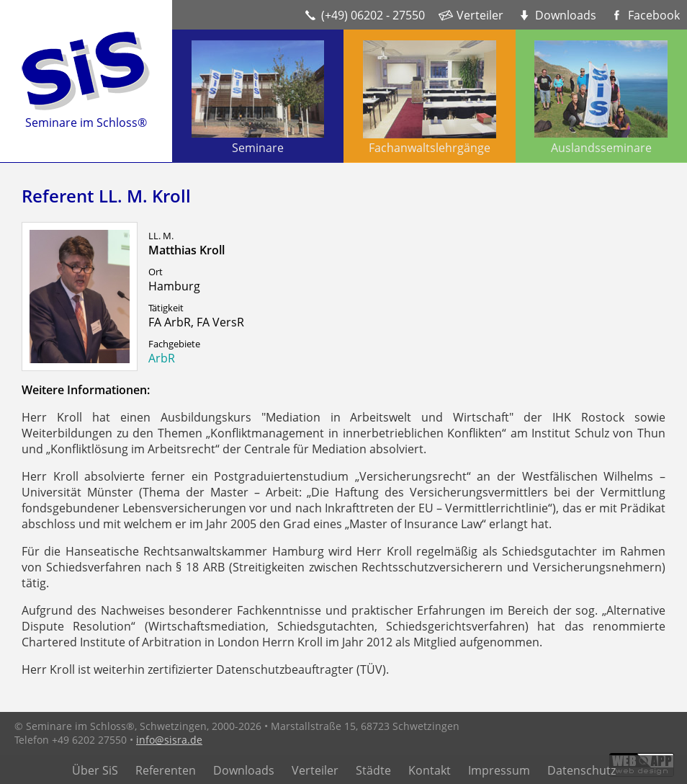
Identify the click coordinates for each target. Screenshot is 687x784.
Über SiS (95, 770)
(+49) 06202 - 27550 (373, 15)
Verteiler (480, 15)
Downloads (566, 15)
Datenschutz (582, 770)
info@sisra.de (169, 740)
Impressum (499, 770)
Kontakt (430, 770)
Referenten (166, 770)
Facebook (654, 15)
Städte (373, 770)
